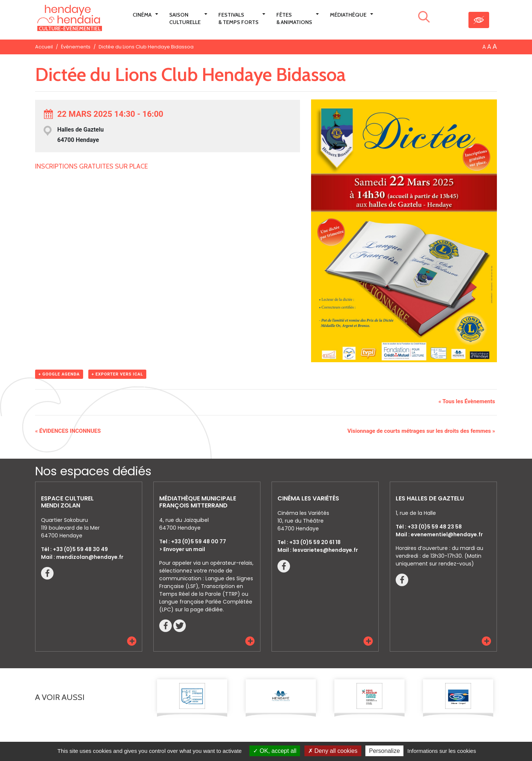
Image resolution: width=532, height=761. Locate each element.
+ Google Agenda (59, 374)
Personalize (385, 751)
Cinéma (142, 15)
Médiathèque (348, 15)
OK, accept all (275, 751)
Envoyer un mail (184, 549)
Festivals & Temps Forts (238, 18)
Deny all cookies (333, 751)
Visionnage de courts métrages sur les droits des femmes (421, 431)
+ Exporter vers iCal (117, 374)
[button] (132, 641)
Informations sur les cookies (441, 751)
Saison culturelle (185, 18)
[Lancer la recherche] (424, 18)
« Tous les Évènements (467, 401)
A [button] (484, 47)
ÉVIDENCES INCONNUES (68, 431)
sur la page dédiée (199, 609)
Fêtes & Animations (294, 18)
